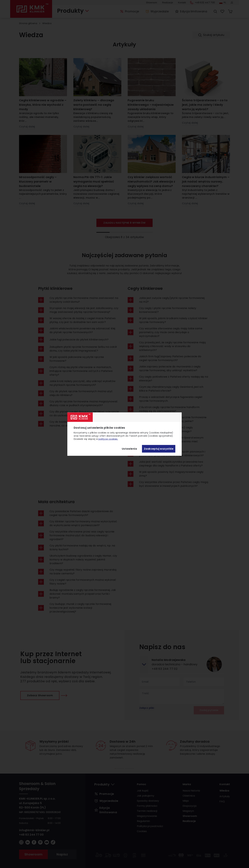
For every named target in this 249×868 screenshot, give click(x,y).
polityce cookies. (108, 439)
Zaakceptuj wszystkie (159, 449)
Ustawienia (129, 449)
